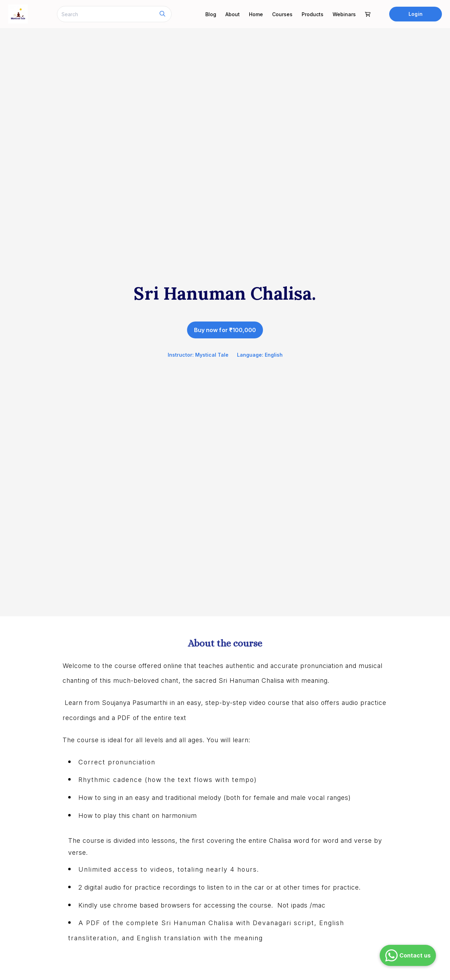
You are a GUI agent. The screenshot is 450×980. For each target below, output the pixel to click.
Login (415, 14)
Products (313, 14)
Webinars (344, 14)
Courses (282, 14)
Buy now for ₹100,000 (225, 330)
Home (256, 14)
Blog (211, 14)
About (233, 14)
